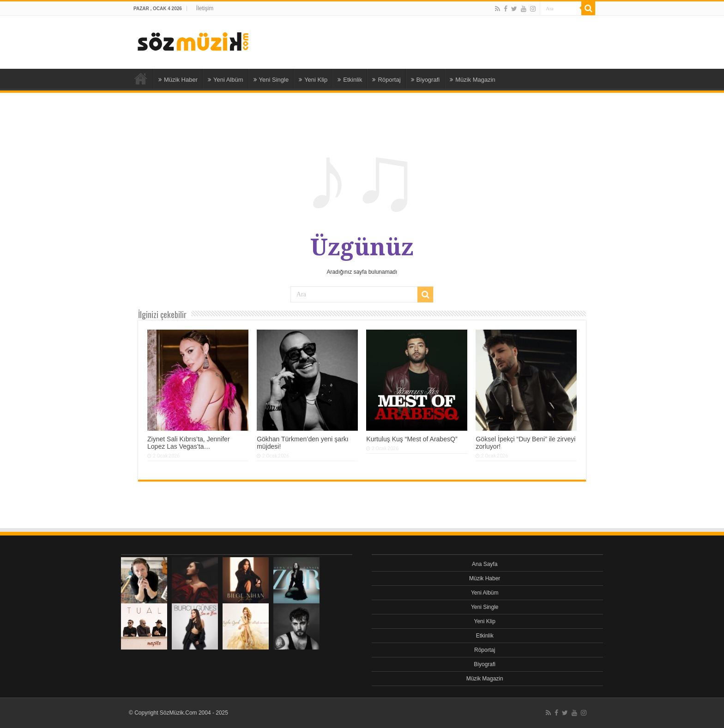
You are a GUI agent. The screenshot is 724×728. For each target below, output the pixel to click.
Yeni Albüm (226, 80)
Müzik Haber (178, 80)
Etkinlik (350, 80)
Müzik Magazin (473, 80)
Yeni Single (271, 80)
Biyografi (425, 80)
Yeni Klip (313, 80)
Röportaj (386, 80)
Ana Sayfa (141, 78)
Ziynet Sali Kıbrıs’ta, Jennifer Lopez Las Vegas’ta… (189, 443)
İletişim (205, 8)
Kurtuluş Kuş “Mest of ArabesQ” (412, 439)
